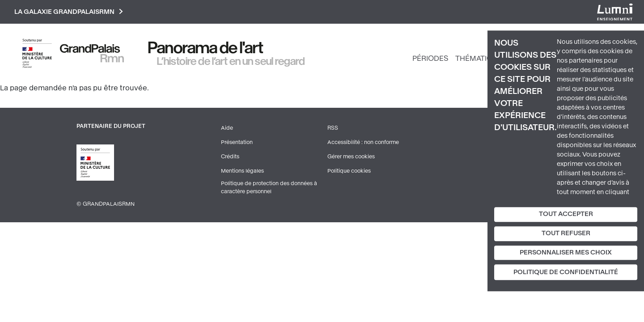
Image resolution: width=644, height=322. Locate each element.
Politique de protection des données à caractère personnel (269, 187)
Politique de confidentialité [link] (566, 273)
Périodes (430, 58)
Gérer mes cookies (351, 157)
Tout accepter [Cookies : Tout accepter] (566, 214)
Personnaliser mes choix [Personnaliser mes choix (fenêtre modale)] (566, 252)
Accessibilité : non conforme (363, 142)
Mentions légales (242, 171)
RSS (333, 128)
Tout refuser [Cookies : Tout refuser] (566, 233)
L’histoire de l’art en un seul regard (231, 61)
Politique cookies (349, 171)
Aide (227, 128)
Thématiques (481, 58)
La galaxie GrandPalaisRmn (69, 12)
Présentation (237, 142)
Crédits (230, 157)
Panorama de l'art (206, 48)
